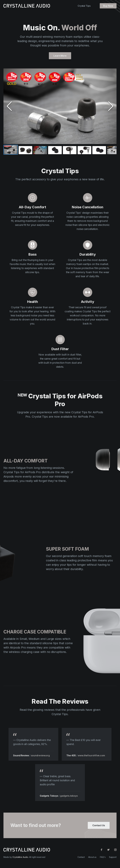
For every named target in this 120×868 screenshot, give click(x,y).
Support (113, 857)
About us (92, 857)
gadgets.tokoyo (68, 796)
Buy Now (108, 6)
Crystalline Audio (20, 857)
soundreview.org (41, 755)
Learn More (60, 57)
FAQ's (103, 857)
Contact (81, 857)
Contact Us (99, 826)
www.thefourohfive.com (91, 756)
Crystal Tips (84, 6)
